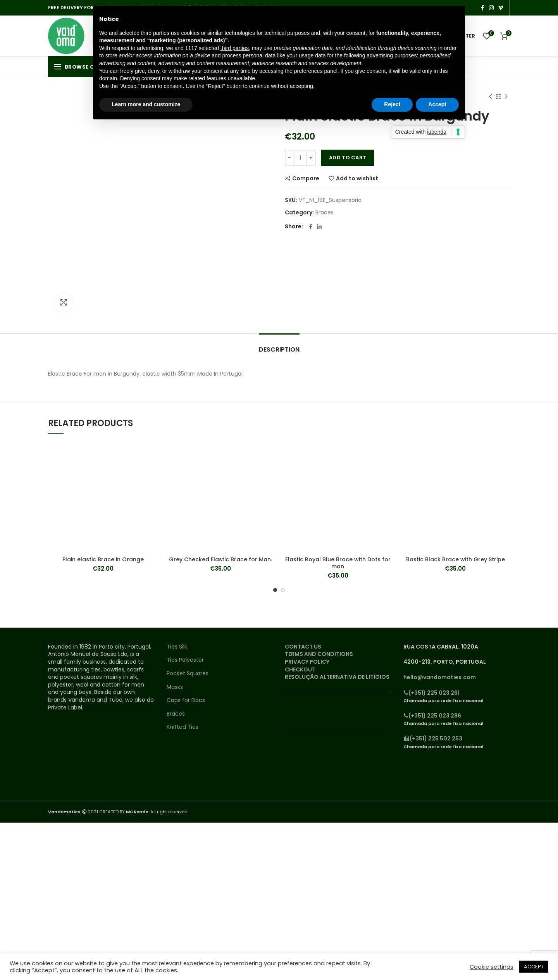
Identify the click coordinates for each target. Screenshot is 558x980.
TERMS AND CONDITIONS (319, 654)
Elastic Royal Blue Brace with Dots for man (338, 563)
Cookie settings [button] (492, 967)
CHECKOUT (300, 669)
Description (279, 349)
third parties (235, 48)
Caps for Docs (186, 700)
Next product (506, 97)
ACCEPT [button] (534, 967)
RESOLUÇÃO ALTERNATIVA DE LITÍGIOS (337, 677)
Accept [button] (437, 104)
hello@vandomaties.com (440, 677)
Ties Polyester (185, 660)
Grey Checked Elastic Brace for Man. (220, 559)
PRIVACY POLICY (307, 662)
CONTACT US (303, 647)
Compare (306, 178)
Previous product (491, 97)
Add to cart (348, 158)
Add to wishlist (357, 178)
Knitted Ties (183, 727)
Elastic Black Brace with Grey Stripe (455, 559)
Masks (175, 687)
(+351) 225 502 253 (433, 738)
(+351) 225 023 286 (432, 716)
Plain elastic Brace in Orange (103, 559)
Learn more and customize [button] (146, 104)
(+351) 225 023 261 (431, 693)
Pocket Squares (188, 674)
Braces (325, 213)
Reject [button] (392, 104)
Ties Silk (177, 647)
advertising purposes (392, 55)
